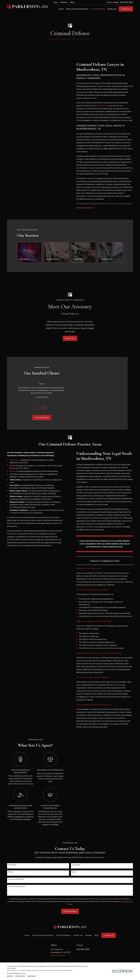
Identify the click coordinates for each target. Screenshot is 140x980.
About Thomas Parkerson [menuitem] (77, 9)
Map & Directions (58, 955)
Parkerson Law (102, 106)
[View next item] (42, 408)
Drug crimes (11, 460)
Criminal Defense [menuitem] (98, 9)
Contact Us (126, 9)
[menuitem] (10, 976)
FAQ (56, 2)
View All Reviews (39, 417)
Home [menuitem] (61, 9)
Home (27, 935)
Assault (9, 471)
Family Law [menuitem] (112, 9)
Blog (72, 2)
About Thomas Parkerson (43, 935)
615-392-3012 (127, 2)
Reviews (64, 2)
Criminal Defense (63, 935)
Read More (70, 341)
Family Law (78, 935)
